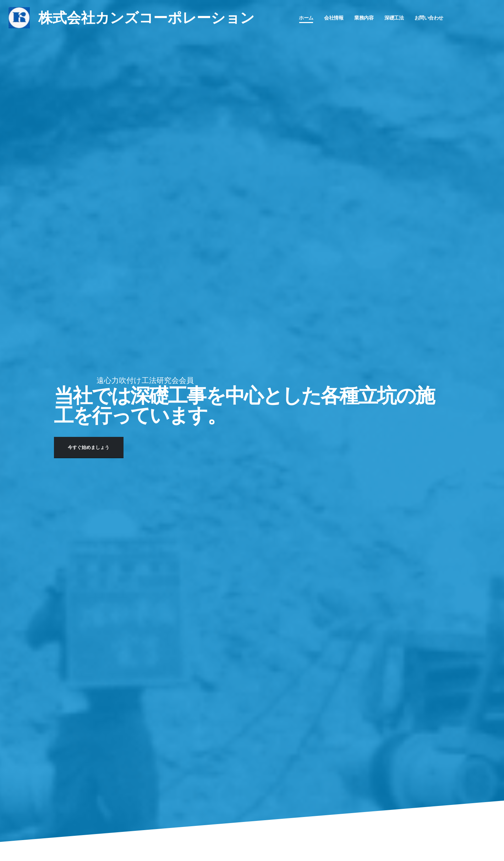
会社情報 (334, 18)
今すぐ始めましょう (89, 447)
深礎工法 (394, 18)
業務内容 (364, 18)
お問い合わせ (429, 18)
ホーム (306, 18)
